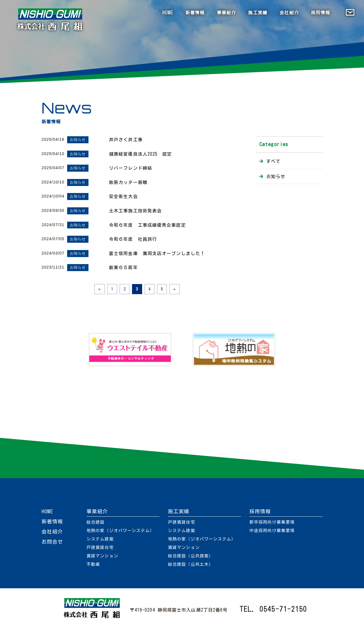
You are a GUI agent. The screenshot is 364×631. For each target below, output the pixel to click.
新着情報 (195, 13)
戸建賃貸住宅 (100, 549)
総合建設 (95, 524)
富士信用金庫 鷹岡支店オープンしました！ (157, 253)
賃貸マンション (102, 557)
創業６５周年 (123, 267)
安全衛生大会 (123, 196)
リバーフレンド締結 (131, 168)
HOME (168, 13)
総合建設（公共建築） (191, 557)
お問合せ (52, 543)
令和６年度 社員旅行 (133, 239)
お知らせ (78, 139)
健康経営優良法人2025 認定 (141, 154)
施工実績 (258, 13)
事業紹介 (226, 13)
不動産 (93, 566)
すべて (273, 161)
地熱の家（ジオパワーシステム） (120, 532)
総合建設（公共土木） (191, 566)
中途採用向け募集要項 (272, 532)
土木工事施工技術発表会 (135, 211)
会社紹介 (289, 13)
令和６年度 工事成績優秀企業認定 (147, 225)
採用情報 (320, 13)
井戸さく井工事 (126, 140)
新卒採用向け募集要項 (272, 524)
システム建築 (100, 540)
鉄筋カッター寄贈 (128, 182)
